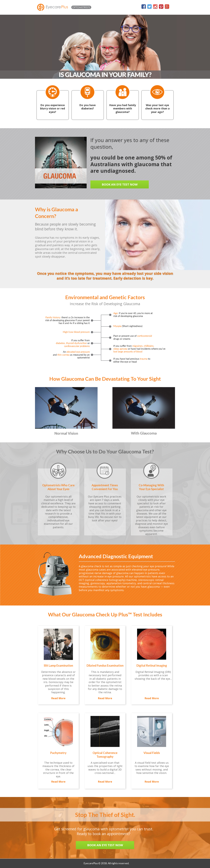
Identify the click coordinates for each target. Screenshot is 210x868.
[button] (120, 184)
